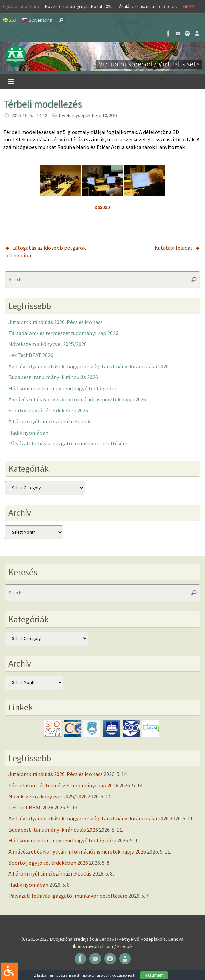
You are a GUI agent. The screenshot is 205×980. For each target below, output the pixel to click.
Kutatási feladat (177, 248)
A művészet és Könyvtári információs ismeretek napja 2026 (77, 399)
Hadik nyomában (28, 433)
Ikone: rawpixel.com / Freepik (103, 946)
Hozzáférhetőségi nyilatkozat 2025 (79, 6)
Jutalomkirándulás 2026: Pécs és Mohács (56, 322)
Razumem (154, 975)
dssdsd (102, 207)
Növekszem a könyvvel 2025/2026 (48, 344)
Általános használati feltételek (148, 6)
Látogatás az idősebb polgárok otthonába (46, 251)
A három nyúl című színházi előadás (50, 421)
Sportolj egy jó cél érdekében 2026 (48, 410)
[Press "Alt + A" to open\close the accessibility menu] (9, 971)
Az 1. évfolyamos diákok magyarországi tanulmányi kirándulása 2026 (89, 366)
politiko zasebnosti (119, 975)
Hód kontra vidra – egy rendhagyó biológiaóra (62, 388)
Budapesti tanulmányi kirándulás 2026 (53, 377)
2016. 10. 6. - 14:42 (29, 115)
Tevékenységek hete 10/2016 (88, 115)
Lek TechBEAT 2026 (31, 355)
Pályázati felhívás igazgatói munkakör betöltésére (68, 443)
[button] (102, 56)
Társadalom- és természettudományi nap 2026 (63, 333)
